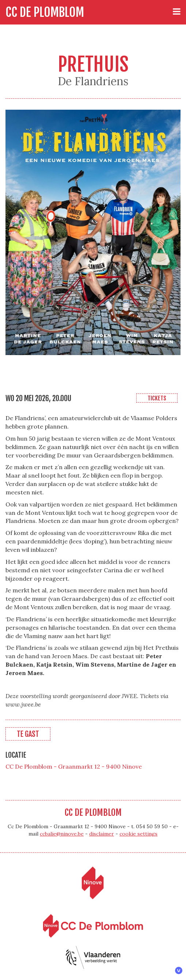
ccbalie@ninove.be (62, 834)
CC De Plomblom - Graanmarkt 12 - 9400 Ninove (74, 766)
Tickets (157, 398)
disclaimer (102, 834)
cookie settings (138, 834)
